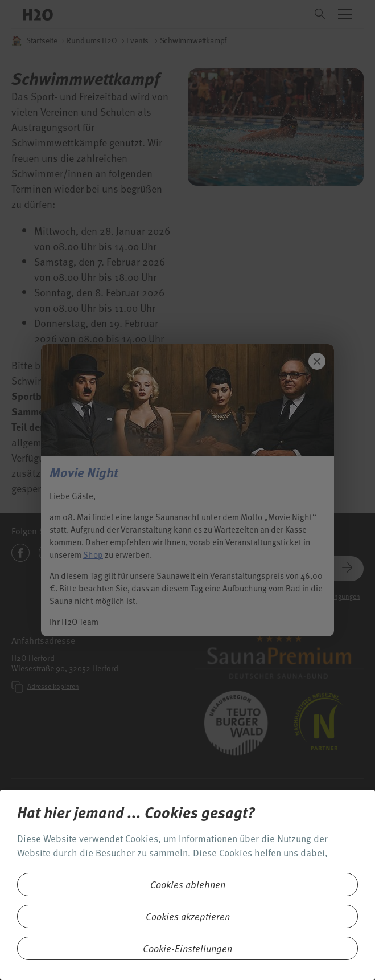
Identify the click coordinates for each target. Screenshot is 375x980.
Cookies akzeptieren (188, 916)
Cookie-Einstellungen (187, 948)
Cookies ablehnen (188, 885)
